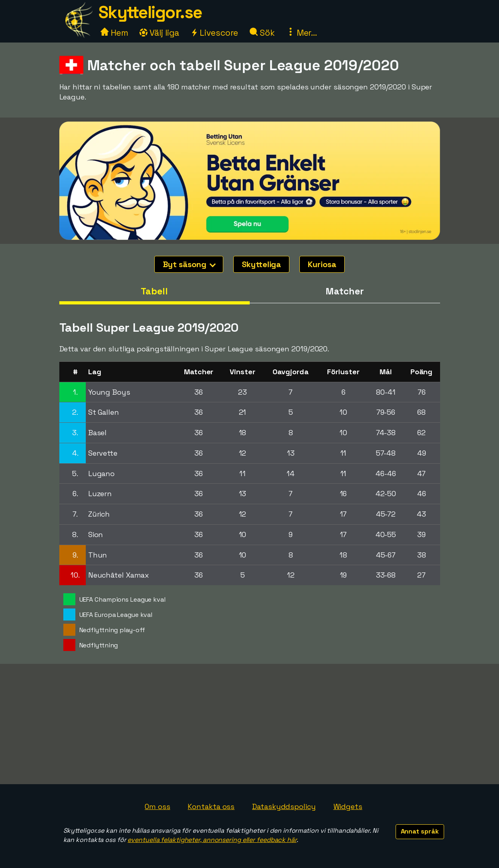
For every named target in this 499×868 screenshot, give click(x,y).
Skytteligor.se (150, 12)
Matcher (344, 291)
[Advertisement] (250, 724)
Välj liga (159, 33)
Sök (262, 33)
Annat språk (420, 831)
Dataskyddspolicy (284, 806)
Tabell (154, 291)
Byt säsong (189, 264)
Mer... (302, 33)
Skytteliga (261, 264)
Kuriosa (322, 264)
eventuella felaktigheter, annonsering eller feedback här (212, 840)
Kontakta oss (211, 806)
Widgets (348, 806)
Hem (114, 33)
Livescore (214, 33)
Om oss (157, 806)
